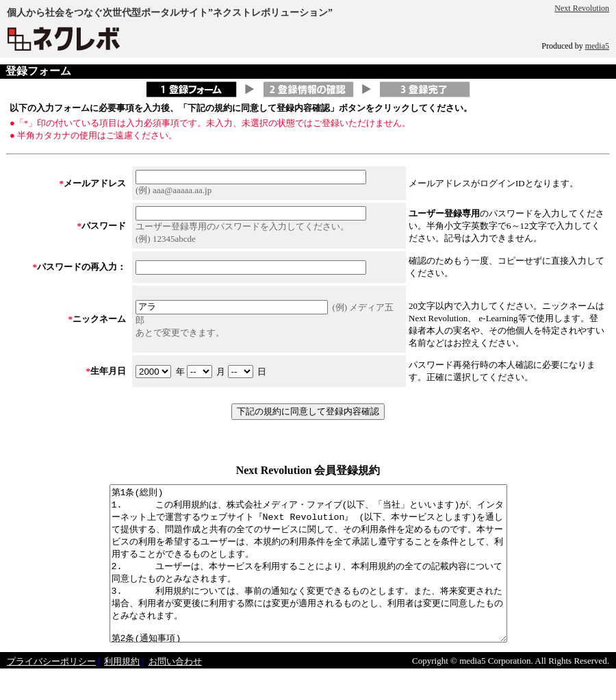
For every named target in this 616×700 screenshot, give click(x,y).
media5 (597, 46)
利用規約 (122, 692)
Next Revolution (582, 8)
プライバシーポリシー (51, 692)
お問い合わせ (175, 692)
